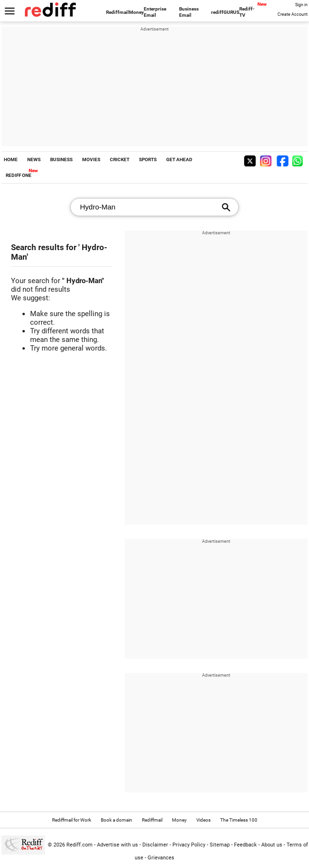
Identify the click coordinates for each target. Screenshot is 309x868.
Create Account (293, 14)
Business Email (189, 12)
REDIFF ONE (19, 175)
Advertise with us (117, 845)
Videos (203, 820)
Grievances (161, 858)
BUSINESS (61, 159)
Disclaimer (155, 845)
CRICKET (120, 159)
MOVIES (91, 159)
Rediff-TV (247, 12)
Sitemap (220, 845)
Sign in (301, 5)
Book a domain (117, 820)
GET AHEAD (179, 159)
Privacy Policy (189, 845)
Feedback (245, 845)
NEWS (34, 159)
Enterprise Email (155, 12)
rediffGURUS (225, 12)
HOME (11, 159)
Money (136, 12)
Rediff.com (80, 845)
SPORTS (148, 159)
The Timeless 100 (239, 820)
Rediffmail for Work (72, 820)
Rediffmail (117, 12)
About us (272, 845)
